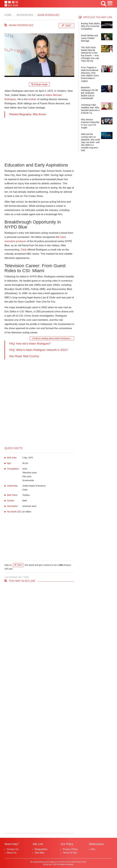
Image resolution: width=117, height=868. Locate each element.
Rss (93, 849)
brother (32, 99)
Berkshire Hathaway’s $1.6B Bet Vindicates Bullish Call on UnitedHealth (89, 93)
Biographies (25, 15)
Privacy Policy (70, 849)
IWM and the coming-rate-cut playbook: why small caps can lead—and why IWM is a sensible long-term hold (90, 142)
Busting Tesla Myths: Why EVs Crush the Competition (91, 26)
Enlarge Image (39, 84)
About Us (12, 853)
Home (8, 15)
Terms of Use (70, 853)
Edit (68, 26)
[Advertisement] (39, 139)
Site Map (40, 853)
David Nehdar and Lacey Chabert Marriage (89, 38)
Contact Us (13, 849)
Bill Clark (61, 237)
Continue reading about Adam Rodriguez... (52, 338)
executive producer (15, 241)
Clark (24, 250)
